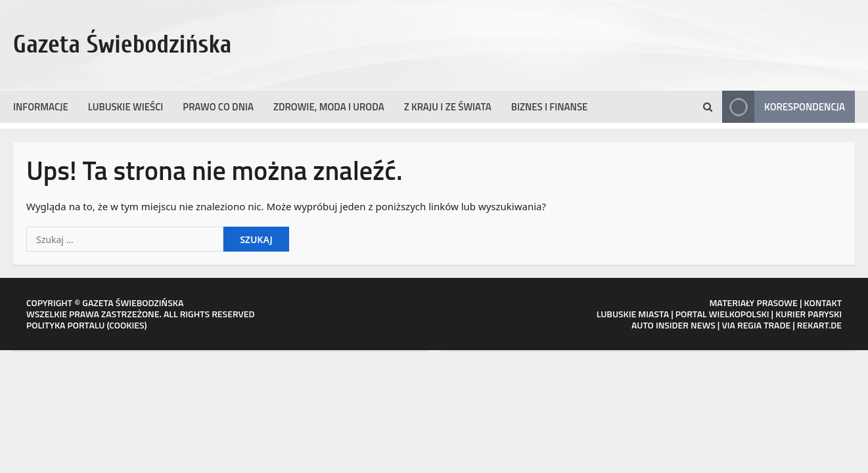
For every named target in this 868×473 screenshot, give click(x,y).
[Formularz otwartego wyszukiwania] (708, 107)
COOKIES (126, 325)
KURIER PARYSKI (809, 314)
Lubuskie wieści (126, 107)
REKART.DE (819, 325)
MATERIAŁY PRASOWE (753, 303)
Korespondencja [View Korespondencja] (784, 107)
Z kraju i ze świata (448, 107)
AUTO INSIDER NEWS (674, 325)
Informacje (41, 107)
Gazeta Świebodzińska (123, 45)
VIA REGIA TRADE (756, 325)
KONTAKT (823, 303)
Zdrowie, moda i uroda (329, 107)
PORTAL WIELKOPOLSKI (722, 314)
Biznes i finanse (550, 107)
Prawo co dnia (218, 107)
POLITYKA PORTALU (65, 325)
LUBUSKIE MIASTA (633, 314)
